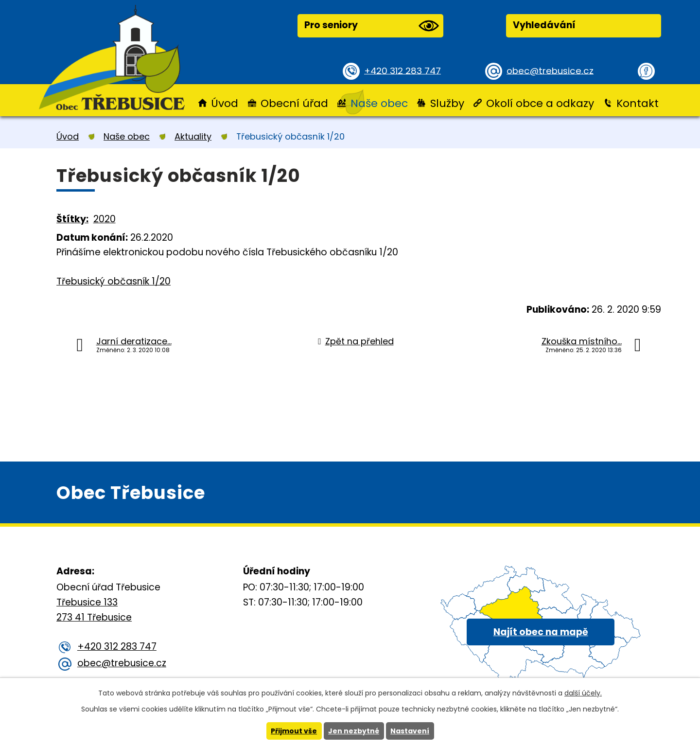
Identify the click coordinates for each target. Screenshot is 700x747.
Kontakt (638, 103)
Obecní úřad (294, 103)
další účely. (583, 693)
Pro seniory (371, 26)
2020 (105, 219)
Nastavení (410, 731)
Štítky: (72, 219)
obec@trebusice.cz (551, 70)
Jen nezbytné (354, 731)
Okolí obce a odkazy (540, 103)
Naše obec (379, 103)
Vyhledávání (544, 25)
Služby (447, 103)
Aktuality (193, 136)
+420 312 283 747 (404, 70)
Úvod (225, 103)
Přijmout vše (294, 731)
